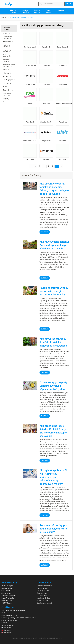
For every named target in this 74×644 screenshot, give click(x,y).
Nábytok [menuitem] (7, 73)
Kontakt (4, 623)
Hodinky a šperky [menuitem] (7, 46)
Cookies (4, 613)
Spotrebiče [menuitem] (8, 90)
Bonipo (4, 17)
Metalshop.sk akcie (44, 598)
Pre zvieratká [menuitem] (8, 83)
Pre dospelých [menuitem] (9, 80)
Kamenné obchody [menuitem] (7, 61)
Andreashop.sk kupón (9, 596)
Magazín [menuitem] (61, 10)
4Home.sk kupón (7, 586)
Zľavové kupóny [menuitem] (13, 11)
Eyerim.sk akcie (42, 588)
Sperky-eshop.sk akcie (45, 603)
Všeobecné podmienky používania (13, 611)
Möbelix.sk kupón (7, 588)
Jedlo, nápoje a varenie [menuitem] (8, 56)
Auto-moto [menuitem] (7, 33)
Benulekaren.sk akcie (44, 586)
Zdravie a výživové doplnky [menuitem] (9, 100)
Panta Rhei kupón (8, 598)
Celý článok (45, 232)
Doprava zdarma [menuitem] (37, 11)
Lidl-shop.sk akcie (43, 591)
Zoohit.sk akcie (42, 593)
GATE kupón (6, 591)
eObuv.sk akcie (42, 596)
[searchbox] (54, 4)
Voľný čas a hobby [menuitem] (7, 94)
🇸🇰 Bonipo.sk (6, 628)
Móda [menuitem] (6, 70)
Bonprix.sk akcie (43, 600)
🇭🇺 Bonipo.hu (6, 633)
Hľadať (69, 4)
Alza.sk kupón (6, 593)
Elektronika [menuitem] (8, 42)
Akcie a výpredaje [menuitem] (25, 11)
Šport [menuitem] (6, 87)
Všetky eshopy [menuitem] (49, 11)
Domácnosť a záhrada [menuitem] (8, 37)
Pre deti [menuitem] (7, 76)
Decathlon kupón (7, 600)
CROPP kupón (7, 603)
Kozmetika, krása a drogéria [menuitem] (9, 65)
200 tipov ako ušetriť (8, 625)
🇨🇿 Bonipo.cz (6, 630)
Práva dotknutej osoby (9, 615)
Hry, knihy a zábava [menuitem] (7, 51)
